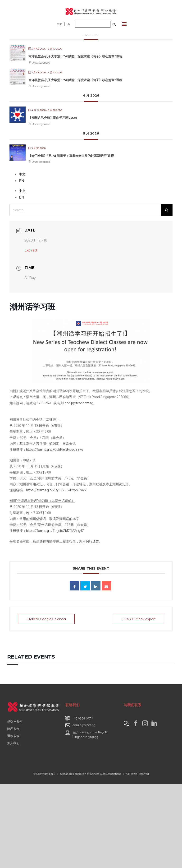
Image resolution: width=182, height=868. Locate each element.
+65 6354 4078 (83, 718)
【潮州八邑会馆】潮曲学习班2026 (53, 118)
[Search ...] (93, 24)
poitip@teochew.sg (79, 403)
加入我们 (13, 743)
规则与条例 (15, 722)
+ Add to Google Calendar (46, 619)
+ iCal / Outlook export (139, 619)
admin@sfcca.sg (84, 725)
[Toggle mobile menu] (125, 24)
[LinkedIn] (154, 723)
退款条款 (13, 736)
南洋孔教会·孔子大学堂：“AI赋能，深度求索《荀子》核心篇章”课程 (75, 56)
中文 (59, 24)
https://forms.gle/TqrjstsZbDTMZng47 (55, 531)
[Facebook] (136, 723)
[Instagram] (145, 723)
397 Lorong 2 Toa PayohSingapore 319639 (90, 735)
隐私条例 (13, 729)
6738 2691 (45, 403)
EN (68, 24)
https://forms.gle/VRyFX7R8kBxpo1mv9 (56, 490)
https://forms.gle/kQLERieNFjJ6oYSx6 (55, 450)
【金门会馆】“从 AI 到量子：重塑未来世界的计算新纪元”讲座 (71, 156)
